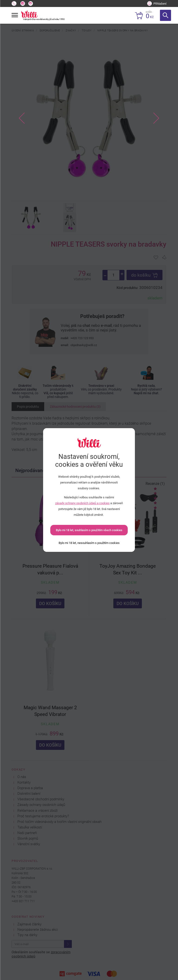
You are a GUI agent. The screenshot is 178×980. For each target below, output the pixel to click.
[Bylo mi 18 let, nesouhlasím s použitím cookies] (89, 543)
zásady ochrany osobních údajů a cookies (82, 503)
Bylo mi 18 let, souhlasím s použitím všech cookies (89, 530)
